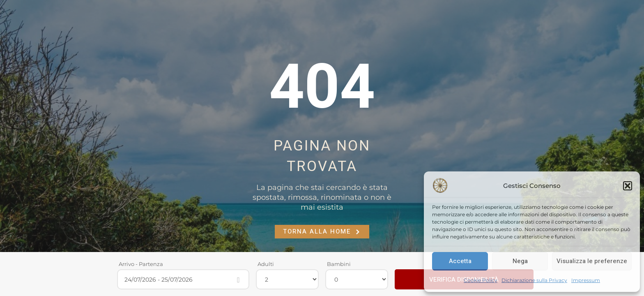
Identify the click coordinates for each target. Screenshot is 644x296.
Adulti (266, 264)
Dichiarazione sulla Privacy (534, 280)
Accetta (460, 261)
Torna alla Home (322, 231)
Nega (520, 261)
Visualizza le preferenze (592, 261)
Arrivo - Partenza (141, 264)
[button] (628, 186)
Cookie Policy (481, 280)
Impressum (586, 280)
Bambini (339, 264)
